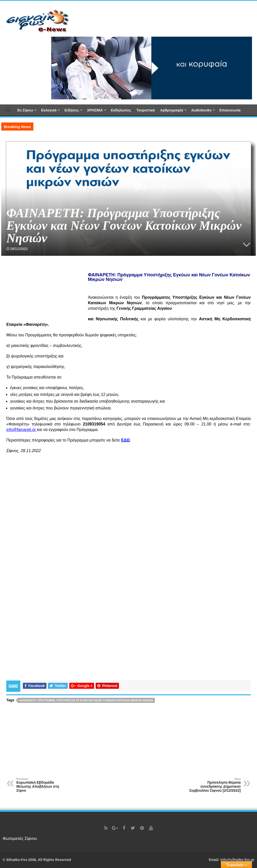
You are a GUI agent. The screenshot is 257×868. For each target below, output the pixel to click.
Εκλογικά (49, 110)
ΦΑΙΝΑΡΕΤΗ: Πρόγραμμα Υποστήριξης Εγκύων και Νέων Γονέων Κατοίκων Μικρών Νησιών (86, 700)
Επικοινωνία (230, 110)
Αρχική (8, 110)
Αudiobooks (201, 110)
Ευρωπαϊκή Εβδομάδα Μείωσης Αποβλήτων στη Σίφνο (42, 785)
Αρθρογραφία (172, 110)
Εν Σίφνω (25, 110)
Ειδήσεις (72, 110)
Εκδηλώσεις (121, 110)
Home (11, 203)
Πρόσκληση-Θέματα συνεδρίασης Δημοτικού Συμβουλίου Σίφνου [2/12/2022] (215, 785)
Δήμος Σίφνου (52, 203)
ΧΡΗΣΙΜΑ (95, 110)
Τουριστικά (146, 110)
